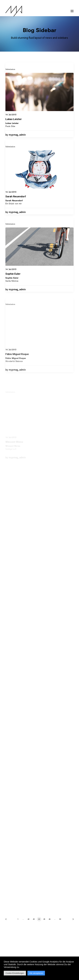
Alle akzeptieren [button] (36, 973)
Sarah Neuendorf (16, 207)
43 (34, 919)
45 (44, 919)
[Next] (72, 920)
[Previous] (7, 920)
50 (60, 919)
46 (50, 919)
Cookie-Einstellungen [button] (15, 973)
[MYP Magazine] (14, 11)
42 (28, 919)
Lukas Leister (14, 119)
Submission (10, 69)
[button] (72, 10)
